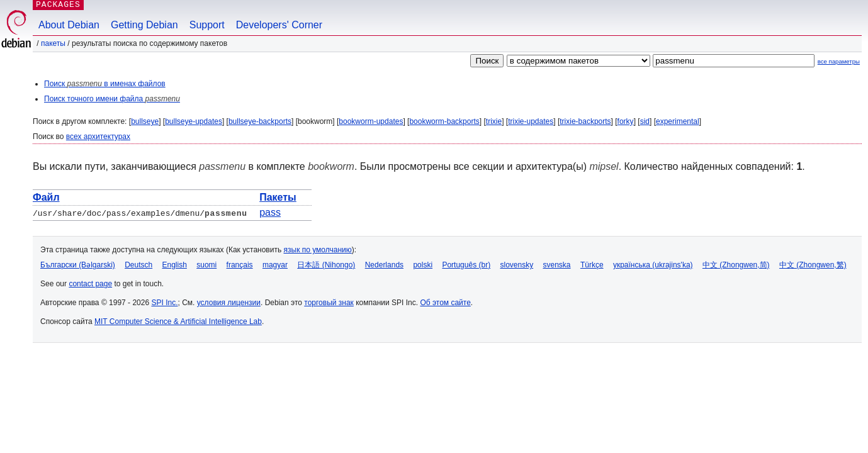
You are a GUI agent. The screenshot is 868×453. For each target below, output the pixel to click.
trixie (494, 121)
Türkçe (592, 265)
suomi (206, 265)
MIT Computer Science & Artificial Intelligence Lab (178, 322)
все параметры (839, 61)
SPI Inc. (164, 303)
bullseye (145, 121)
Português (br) (466, 265)
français (240, 265)
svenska (557, 265)
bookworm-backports (444, 121)
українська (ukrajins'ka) (653, 265)
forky (626, 121)
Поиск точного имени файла (112, 99)
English (175, 265)
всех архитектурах (98, 137)
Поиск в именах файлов (105, 84)
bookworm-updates (371, 121)
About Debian (69, 25)
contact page (90, 284)
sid (645, 121)
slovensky (516, 265)
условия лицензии (229, 303)
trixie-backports (585, 121)
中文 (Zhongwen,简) (736, 265)
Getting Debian (144, 25)
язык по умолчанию (318, 250)
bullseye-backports (260, 121)
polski (423, 265)
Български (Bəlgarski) (78, 265)
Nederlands (384, 265)
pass (270, 212)
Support (207, 25)
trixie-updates (531, 121)
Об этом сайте (445, 303)
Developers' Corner (279, 25)
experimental (678, 121)
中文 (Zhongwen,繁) (813, 265)
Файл (46, 197)
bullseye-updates (194, 121)
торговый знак (329, 303)
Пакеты (53, 43)
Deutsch (138, 265)
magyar (275, 265)
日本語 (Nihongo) (326, 265)
